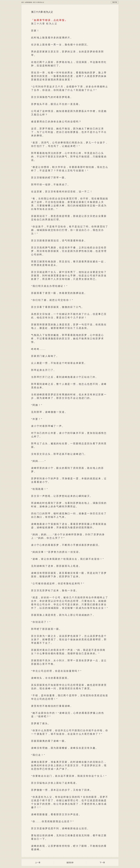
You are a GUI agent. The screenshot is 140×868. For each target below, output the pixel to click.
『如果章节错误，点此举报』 (49, 20)
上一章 (38, 863)
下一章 (102, 863)
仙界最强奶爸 (28, 2)
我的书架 (115, 2)
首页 (23, 2)
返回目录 (70, 863)
